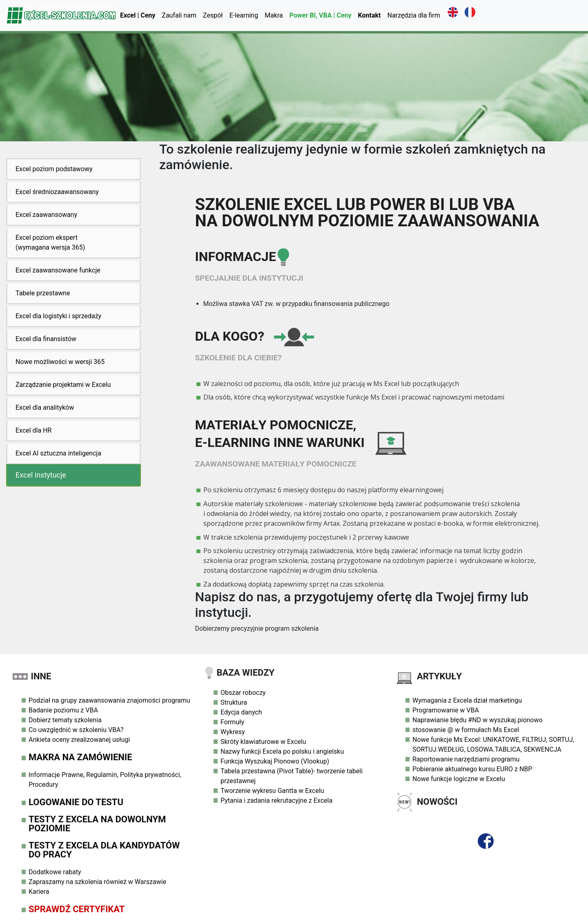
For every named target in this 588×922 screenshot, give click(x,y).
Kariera (39, 892)
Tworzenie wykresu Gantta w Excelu (272, 791)
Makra (274, 15)
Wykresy (233, 732)
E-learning (244, 15)
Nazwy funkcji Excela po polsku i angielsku (282, 751)
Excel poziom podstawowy (54, 169)
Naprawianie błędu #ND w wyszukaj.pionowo (478, 720)
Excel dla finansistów (46, 339)
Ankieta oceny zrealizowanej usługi (79, 740)
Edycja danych (241, 712)
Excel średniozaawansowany (57, 192)
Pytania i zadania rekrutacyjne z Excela (276, 800)
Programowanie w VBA (446, 710)
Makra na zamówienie (80, 757)
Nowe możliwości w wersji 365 (60, 362)
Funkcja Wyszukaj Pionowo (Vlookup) (275, 761)
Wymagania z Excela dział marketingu (467, 700)
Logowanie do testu (76, 802)
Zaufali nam (179, 15)
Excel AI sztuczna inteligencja (58, 453)
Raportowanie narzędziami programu (466, 759)
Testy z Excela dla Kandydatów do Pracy (104, 850)
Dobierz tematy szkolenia (65, 720)
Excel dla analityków (45, 407)
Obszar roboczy (243, 693)
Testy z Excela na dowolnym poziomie (97, 824)
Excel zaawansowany (46, 215)
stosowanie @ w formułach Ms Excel (466, 730)
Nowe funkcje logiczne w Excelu (459, 779)
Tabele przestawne (43, 293)
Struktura (234, 702)
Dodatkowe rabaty (55, 872)
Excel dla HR (33, 430)
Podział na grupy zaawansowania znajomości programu (109, 700)
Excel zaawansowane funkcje (58, 270)
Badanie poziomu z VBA (63, 710)
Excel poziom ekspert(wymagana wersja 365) (50, 242)
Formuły (232, 722)
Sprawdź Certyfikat (77, 909)
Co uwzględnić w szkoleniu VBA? (76, 730)
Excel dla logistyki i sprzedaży (58, 316)
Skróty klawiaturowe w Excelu (263, 742)
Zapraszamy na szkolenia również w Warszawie (97, 882)
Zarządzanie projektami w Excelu (63, 385)
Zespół (213, 15)
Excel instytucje (41, 475)
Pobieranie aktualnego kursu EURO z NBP (472, 769)
